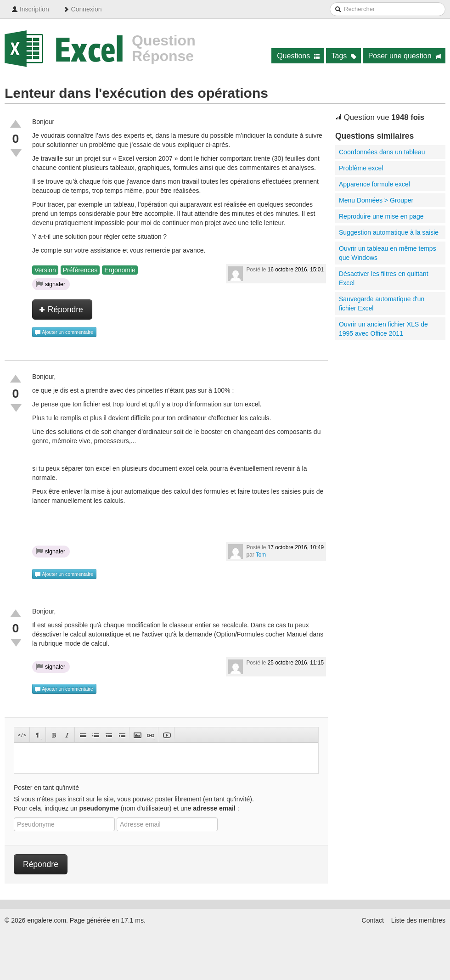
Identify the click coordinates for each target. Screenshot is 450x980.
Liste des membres (418, 920)
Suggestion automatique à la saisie (389, 232)
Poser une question (405, 56)
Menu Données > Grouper (376, 200)
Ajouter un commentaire (64, 332)
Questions (298, 56)
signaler (51, 284)
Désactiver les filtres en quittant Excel (384, 278)
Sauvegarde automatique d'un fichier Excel (382, 304)
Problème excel (361, 168)
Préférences (80, 270)
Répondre (61, 310)
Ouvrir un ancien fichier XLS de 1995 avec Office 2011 (383, 329)
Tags (344, 56)
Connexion (82, 9)
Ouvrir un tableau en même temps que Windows (388, 253)
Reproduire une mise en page (381, 216)
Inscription (30, 9)
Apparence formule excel (374, 184)
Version (45, 270)
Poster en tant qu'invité (46, 788)
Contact (373, 920)
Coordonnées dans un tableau (382, 152)
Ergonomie (120, 270)
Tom (261, 555)
